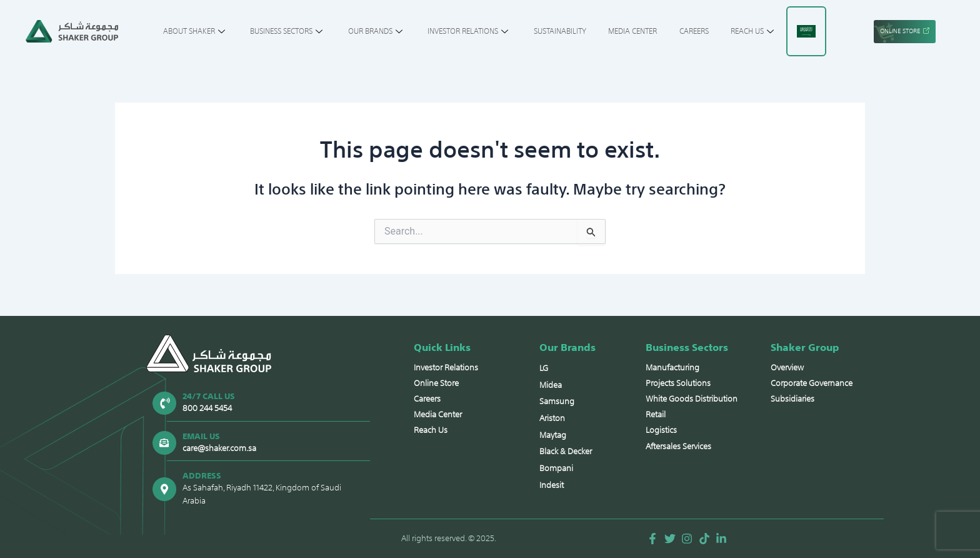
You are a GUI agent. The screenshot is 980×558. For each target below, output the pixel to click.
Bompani (556, 468)
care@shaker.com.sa (219, 446)
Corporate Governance (812, 382)
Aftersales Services (678, 444)
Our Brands (382, 31)
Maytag (553, 434)
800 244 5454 (207, 406)
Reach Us (733, 31)
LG (544, 367)
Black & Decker (566, 451)
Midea (551, 384)
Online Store (436, 382)
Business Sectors (298, 31)
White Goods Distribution (692, 398)
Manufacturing (672, 366)
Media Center (621, 31)
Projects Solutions (678, 382)
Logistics (661, 429)
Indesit (552, 485)
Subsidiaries (792, 398)
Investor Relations (469, 31)
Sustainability (553, 31)
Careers (677, 31)
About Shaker (212, 31)
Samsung (557, 401)
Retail (656, 413)
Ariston (552, 418)
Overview (787, 366)
